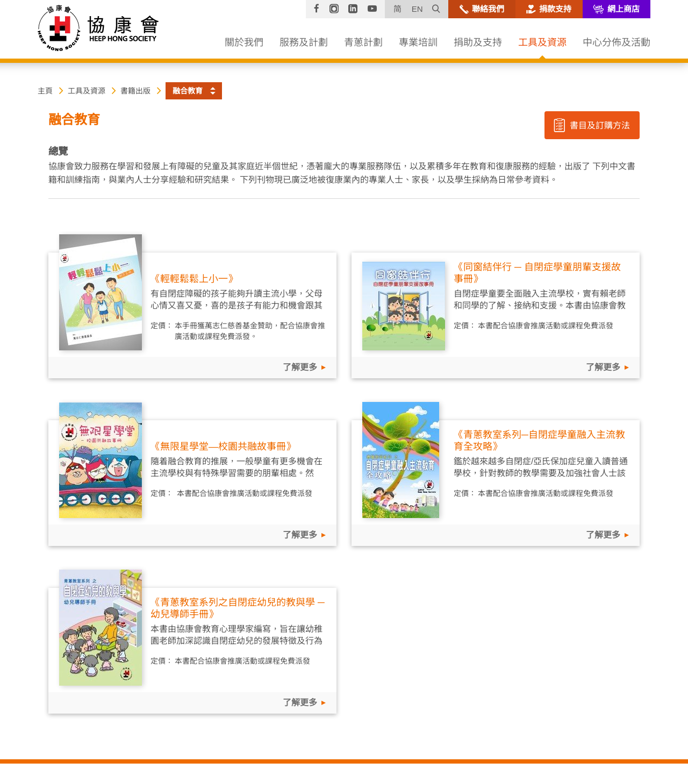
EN (417, 9)
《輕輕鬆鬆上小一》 (194, 279)
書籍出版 (135, 91)
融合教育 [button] (188, 91)
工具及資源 (87, 91)
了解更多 (299, 367)
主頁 (45, 91)
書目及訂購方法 (591, 125)
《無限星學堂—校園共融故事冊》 (223, 447)
